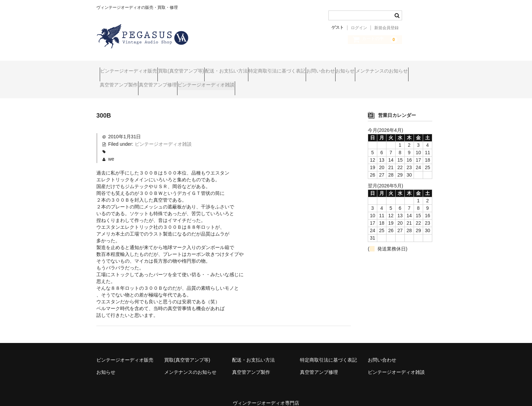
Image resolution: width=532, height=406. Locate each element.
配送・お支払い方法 (255, 68)
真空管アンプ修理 (240, 82)
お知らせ (414, 68)
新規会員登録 (386, 28)
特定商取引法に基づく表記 (319, 68)
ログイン (359, 28)
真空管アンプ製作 (188, 82)
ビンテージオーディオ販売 (132, 68)
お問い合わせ (376, 68)
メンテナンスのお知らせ (129, 82)
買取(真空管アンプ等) (197, 68)
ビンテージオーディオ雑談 (302, 82)
